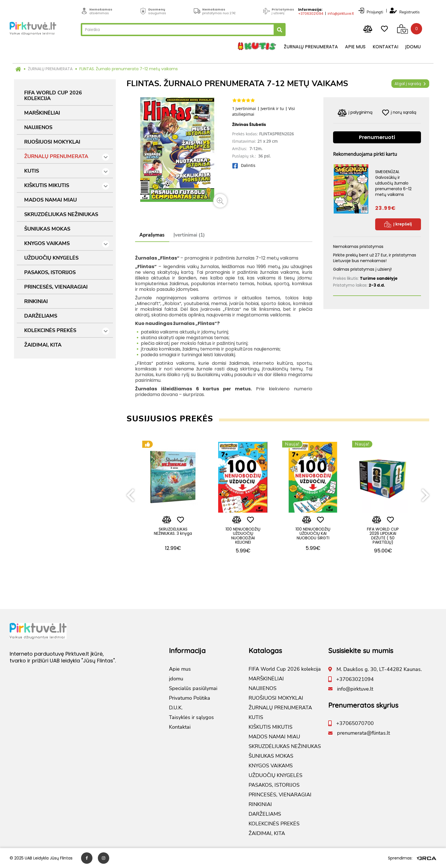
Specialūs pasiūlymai (193, 688)
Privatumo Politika (190, 698)
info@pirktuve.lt (341, 14)
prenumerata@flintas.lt (364, 733)
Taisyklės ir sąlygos (191, 717)
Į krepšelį (398, 224)
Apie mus (355, 47)
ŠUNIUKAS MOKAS (47, 229)
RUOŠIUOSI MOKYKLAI (52, 142)
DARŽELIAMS (41, 316)
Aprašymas (152, 235)
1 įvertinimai (244, 108)
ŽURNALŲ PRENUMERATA (50, 69)
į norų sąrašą (399, 113)
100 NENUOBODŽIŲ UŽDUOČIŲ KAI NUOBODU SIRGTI (313, 534)
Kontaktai (385, 47)
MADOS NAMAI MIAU (50, 200)
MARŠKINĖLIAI (42, 113)
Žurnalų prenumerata (311, 47)
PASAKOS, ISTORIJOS (50, 272)
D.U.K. (176, 708)
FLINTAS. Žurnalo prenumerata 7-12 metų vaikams (129, 69)
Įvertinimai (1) (189, 235)
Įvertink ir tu (272, 108)
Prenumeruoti (377, 137)
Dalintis (244, 165)
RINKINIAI (36, 301)
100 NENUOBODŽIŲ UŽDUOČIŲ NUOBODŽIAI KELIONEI (243, 536)
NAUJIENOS (38, 127)
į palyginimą (355, 113)
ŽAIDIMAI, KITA (43, 345)
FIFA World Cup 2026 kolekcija (53, 96)
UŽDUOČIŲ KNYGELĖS (51, 258)
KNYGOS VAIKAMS (67, 244)
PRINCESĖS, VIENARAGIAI (56, 287)
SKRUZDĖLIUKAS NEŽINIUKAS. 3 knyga (173, 531)
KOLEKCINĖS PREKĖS (67, 331)
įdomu (413, 47)
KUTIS (67, 171)
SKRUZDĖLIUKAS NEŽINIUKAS (61, 214)
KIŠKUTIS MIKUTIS (67, 186)
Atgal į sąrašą (410, 84)
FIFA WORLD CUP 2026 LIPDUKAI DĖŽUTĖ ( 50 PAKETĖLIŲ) (383, 536)
